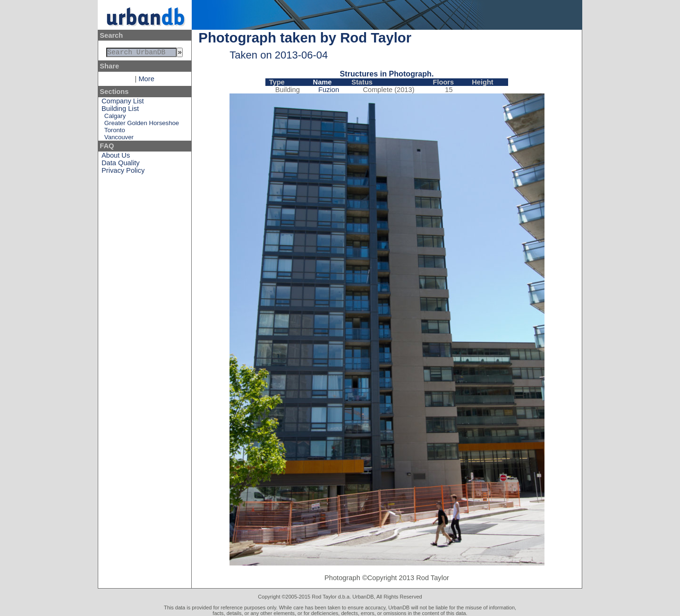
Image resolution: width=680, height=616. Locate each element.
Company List (123, 103)
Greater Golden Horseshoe (142, 125)
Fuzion (329, 90)
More (146, 81)
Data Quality (121, 165)
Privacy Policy (123, 172)
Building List (120, 110)
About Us (116, 157)
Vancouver (119, 139)
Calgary (115, 118)
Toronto (115, 132)
